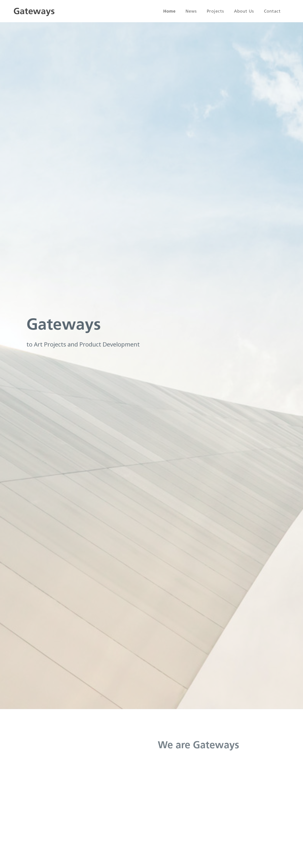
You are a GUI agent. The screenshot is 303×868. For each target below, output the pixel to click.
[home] (34, 11)
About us (244, 11)
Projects (215, 11)
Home (169, 11)
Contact (272, 11)
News (191, 11)
